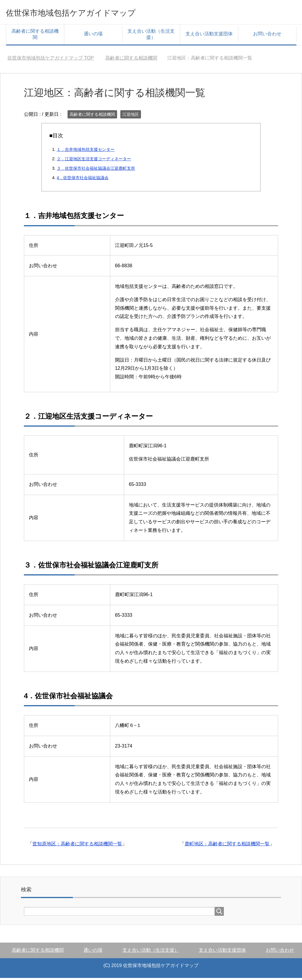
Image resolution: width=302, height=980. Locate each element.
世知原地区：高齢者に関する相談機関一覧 (77, 846)
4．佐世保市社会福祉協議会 (83, 180)
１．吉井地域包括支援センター (86, 151)
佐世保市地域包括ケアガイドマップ (92, 13)
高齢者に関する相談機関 (35, 36)
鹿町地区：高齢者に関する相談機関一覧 (227, 846)
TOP (51, 60)
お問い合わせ (267, 36)
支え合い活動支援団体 (209, 36)
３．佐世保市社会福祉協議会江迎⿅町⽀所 (96, 170)
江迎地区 (131, 116)
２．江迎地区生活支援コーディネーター (94, 161)
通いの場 (93, 36)
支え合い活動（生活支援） (151, 36)
